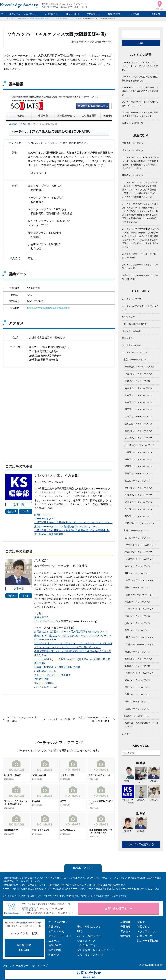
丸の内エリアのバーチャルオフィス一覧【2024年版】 (140, 267)
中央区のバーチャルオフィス (139, 374)
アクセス (125, 931)
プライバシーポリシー (16, 966)
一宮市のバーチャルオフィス (140, 609)
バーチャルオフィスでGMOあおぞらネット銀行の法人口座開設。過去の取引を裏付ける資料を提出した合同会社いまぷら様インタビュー (141, 163)
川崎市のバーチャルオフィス (140, 559)
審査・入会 (127, 338)
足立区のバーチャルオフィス (139, 509)
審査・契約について (89, 927)
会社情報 (135, 14)
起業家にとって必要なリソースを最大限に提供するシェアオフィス (71, 631)
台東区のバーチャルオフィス (139, 402)
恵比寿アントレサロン (133, 143)
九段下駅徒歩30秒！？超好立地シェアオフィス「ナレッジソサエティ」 (73, 522)
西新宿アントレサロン (133, 175)
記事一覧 (19, 504)
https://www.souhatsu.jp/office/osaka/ (48, 308)
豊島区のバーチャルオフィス (139, 474)
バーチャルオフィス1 (46, 687)
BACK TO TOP (83, 868)
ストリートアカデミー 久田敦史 (52, 675)
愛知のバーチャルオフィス (137, 602)
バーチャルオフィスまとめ (135, 352)
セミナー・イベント (60, 936)
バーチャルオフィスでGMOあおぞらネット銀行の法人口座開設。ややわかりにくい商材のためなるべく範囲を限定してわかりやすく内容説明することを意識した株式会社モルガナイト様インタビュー (141, 238)
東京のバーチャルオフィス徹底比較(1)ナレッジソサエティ (66, 526)
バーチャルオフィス (10, 14)
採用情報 (156, 14)
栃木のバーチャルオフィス (137, 538)
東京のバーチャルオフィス (136, 360)
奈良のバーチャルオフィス (137, 652)
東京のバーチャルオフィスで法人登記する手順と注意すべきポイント (140, 114)
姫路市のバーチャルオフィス (140, 644)
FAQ (80, 931)
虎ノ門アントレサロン (133, 150)
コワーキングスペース (90, 955)
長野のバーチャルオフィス (137, 587)
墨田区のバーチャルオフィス (139, 409)
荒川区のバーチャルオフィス (139, 488)
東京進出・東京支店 (132, 345)
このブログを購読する (141, 844)
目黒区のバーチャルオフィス (139, 431)
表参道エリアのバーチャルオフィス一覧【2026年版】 (140, 256)
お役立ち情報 (114, 14)
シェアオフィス (31, 14)
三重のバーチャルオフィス (137, 616)
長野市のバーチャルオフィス (140, 595)
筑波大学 (39, 617)
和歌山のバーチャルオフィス (139, 659)
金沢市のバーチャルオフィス (140, 580)
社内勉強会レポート (45, 671)
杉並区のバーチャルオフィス (139, 466)
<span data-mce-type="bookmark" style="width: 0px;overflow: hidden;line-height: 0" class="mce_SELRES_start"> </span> (59, 410)
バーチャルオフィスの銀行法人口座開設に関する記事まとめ (140, 79)
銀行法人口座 (129, 317)
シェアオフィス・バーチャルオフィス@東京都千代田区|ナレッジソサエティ (31, 18)
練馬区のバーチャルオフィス (139, 502)
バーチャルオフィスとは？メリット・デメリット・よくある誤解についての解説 (140, 66)
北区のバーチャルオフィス (137, 481)
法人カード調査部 (44, 683)
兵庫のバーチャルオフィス (137, 630)
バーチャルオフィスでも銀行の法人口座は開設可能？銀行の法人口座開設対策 (140, 91)
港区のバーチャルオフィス (137, 381)
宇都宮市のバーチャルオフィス (141, 545)
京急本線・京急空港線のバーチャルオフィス (142, 725)
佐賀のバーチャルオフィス (137, 694)
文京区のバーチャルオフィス (139, 395)
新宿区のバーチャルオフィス (139, 388)
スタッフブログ (146, 931)
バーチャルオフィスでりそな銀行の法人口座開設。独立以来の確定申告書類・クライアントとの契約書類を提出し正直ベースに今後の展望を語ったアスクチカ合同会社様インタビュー (140, 190)
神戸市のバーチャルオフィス (140, 637)
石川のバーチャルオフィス (137, 573)
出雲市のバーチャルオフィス (140, 673)
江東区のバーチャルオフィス (139, 417)
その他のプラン (52, 14)
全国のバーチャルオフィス (136, 531)
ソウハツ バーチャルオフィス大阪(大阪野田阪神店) (96, 18)
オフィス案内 (73, 14)
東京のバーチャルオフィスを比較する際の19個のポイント (140, 104)
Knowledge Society (152, 965)
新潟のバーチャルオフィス (137, 566)
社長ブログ (144, 927)
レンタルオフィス (88, 945)
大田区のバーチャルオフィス (139, 438)
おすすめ (126, 734)
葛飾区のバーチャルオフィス (139, 516)
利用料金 (54, 955)
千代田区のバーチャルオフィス (140, 367)
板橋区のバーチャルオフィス (139, 495)
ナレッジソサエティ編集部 (128, 800)
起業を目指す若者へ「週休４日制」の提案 (57, 667)
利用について (93, 14)
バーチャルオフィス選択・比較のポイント (140, 308)
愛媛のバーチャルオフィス (137, 680)
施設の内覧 (55, 950)
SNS (26, 512)
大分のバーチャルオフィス (137, 709)
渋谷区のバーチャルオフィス (139, 452)
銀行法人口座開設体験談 (135, 324)
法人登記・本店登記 (132, 331)
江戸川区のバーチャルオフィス (140, 523)
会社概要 (125, 927)
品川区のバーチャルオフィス (139, 424)
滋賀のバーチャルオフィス (137, 623)
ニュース (54, 941)
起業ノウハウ (145, 936)
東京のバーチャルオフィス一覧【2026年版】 (94, 719)
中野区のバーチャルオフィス (139, 459)
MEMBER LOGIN (24, 948)
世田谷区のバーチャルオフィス (140, 445)
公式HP (12, 512)
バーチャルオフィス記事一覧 (59, 719)
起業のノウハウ (43, 515)
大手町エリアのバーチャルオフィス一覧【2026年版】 (140, 277)
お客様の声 (55, 945)
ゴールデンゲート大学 (46, 621)
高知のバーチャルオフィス (137, 687)
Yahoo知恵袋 (41, 679)
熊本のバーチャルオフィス (137, 701)
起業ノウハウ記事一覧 (133, 123)
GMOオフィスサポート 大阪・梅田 (22, 719)
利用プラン (55, 927)
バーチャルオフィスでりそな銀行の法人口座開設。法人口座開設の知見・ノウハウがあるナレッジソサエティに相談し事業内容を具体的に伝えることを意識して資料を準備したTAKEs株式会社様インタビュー (140, 213)
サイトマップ (40, 966)
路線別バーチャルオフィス (136, 716)
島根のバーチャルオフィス (137, 666)
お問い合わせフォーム (119, 908)
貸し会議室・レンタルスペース (95, 950)
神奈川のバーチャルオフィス (139, 552)
